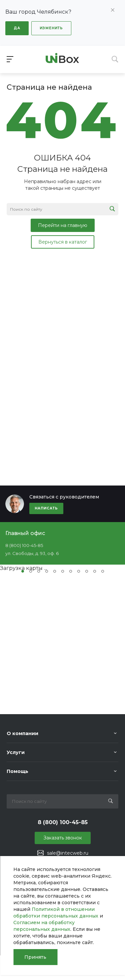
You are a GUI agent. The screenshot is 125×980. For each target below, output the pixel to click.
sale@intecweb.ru (68, 853)
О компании (22, 733)
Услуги (16, 752)
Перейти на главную (63, 225)
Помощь (17, 771)
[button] (23, 571)
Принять (35, 957)
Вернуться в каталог (63, 242)
